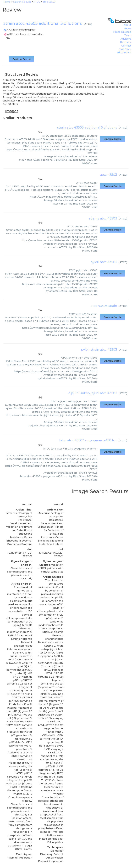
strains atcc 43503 (103, 218)
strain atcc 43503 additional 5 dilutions (87, 127)
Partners (126, 42)
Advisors (126, 39)
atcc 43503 (109, 175)
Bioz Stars (125, 49)
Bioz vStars (124, 53)
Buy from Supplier (22, 59)
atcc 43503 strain (104, 306)
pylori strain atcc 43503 (99, 350)
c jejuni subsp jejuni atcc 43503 (93, 393)
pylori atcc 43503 (104, 262)
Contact (126, 46)
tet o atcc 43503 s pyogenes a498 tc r (88, 440)
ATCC (88, 24)
